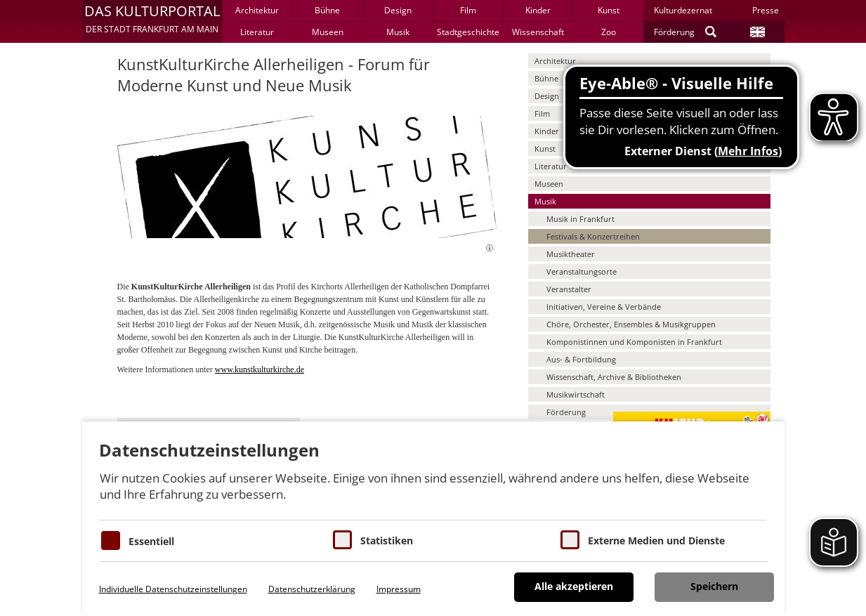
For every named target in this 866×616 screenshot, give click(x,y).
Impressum (399, 589)
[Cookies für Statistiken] (342, 540)
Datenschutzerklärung (312, 589)
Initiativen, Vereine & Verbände (604, 307)
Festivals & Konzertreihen (593, 236)
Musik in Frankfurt (580, 219)
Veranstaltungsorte (582, 271)
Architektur (257, 10)
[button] (152, 21)
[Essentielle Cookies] (111, 540)
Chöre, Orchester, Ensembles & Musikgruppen (631, 324)
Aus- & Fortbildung (581, 359)
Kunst (609, 10)
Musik (398, 32)
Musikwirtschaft (576, 394)
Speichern (714, 586)
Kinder (538, 10)
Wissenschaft (538, 32)
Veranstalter (569, 289)
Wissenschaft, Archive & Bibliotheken (614, 377)
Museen (328, 32)
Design (398, 10)
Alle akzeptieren (574, 586)
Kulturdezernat (683, 10)
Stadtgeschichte (468, 32)
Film (468, 10)
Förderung (674, 32)
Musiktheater (571, 254)
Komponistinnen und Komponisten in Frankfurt (634, 342)
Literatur (257, 32)
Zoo (609, 32)
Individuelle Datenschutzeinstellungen (173, 589)
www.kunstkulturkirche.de (260, 369)
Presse (766, 10)
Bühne (327, 10)
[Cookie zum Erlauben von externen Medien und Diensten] (570, 540)
